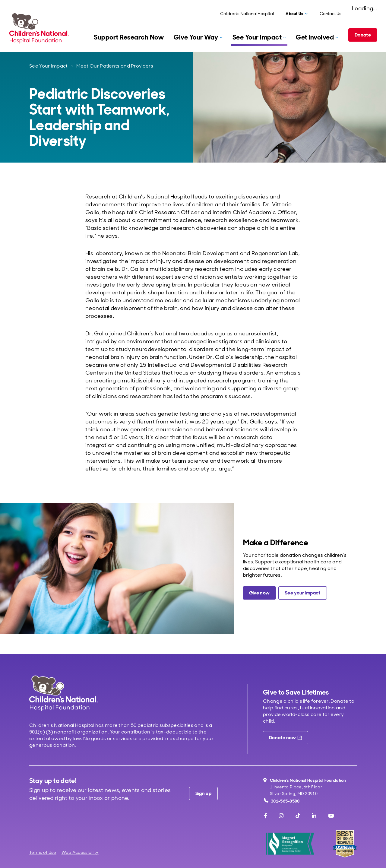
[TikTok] (298, 816)
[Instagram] (281, 816)
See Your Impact (49, 66)
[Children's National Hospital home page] (63, 693)
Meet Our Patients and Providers (115, 66)
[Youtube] (331, 816)
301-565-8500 (282, 801)
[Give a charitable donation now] (259, 593)
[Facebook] (266, 816)
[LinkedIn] (314, 816)
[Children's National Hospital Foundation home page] (40, 28)
